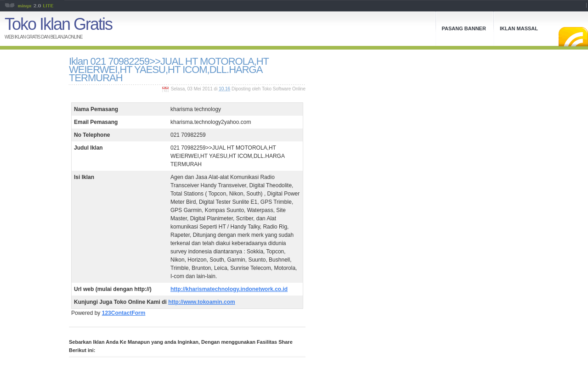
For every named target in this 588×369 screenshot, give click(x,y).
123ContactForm (124, 313)
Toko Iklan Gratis (58, 24)
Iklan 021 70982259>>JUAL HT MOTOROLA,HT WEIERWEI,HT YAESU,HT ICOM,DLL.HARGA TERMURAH (169, 70)
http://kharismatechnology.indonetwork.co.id (229, 289)
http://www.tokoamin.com (202, 302)
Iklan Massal (519, 28)
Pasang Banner (464, 28)
